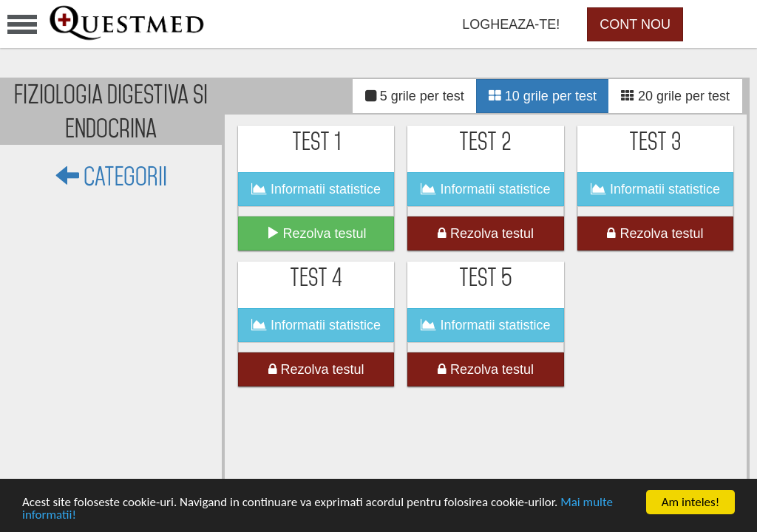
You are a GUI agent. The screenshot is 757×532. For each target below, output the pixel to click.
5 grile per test (415, 96)
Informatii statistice (316, 189)
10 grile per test (543, 96)
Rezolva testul (316, 233)
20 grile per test (675, 96)
